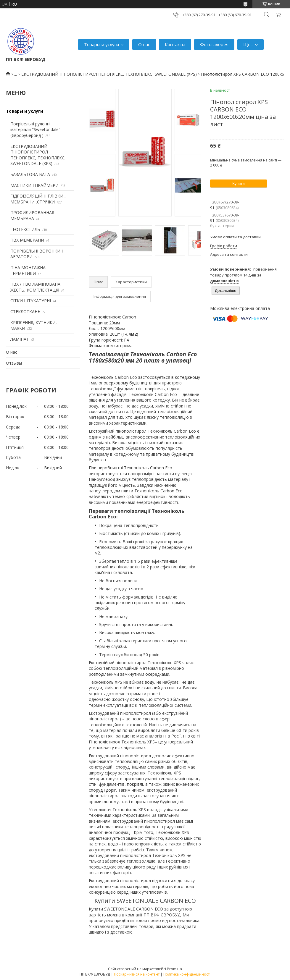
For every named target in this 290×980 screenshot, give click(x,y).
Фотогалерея (214, 44)
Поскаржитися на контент (137, 974)
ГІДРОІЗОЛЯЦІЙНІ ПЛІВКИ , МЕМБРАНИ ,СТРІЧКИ (38, 199)
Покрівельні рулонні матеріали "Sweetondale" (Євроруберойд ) (35, 130)
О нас (144, 44)
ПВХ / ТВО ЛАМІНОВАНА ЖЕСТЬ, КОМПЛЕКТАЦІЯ (35, 287)
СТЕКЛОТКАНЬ (25, 312)
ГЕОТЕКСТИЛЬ (25, 229)
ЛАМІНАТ (20, 339)
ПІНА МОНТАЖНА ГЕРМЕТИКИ (28, 270)
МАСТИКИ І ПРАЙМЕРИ (34, 185)
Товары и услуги (101, 44)
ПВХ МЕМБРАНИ (27, 240)
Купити (239, 183)
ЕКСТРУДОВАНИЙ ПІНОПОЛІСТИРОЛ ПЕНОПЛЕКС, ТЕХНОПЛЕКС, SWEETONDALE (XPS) (109, 74)
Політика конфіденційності (187, 974)
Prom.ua (174, 969)
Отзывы (14, 363)
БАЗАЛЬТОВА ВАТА (30, 174)
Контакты (175, 44)
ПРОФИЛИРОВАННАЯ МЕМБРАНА (32, 215)
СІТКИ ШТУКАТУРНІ (31, 301)
